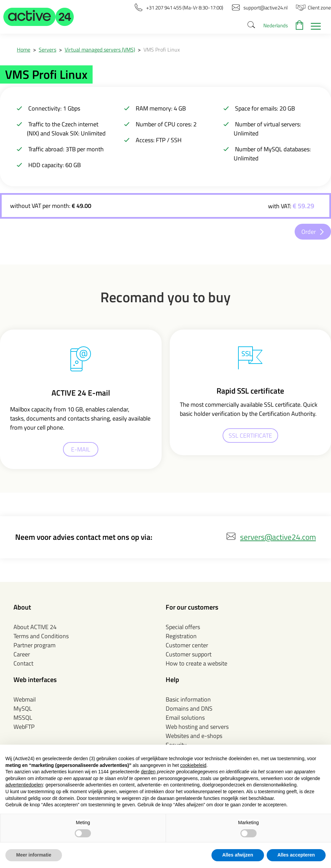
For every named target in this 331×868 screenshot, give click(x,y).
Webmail (25, 699)
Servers (47, 50)
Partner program (35, 645)
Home (24, 50)
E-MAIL (81, 449)
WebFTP (24, 727)
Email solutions (185, 718)
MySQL (23, 708)
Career (22, 654)
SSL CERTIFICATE (250, 436)
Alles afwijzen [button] (238, 855)
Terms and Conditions (41, 636)
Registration (181, 636)
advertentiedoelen (24, 785)
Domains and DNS (189, 708)
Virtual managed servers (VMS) (100, 50)
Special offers (183, 627)
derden (148, 772)
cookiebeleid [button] (193, 765)
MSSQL (23, 718)
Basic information (188, 699)
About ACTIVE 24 (35, 627)
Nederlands (276, 25)
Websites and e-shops (194, 736)
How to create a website (196, 663)
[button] (39, 17)
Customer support (189, 654)
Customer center (187, 645)
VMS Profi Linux (162, 50)
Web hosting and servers (197, 727)
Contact (23, 663)
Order (309, 232)
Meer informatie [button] (34, 855)
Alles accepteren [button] (296, 855)
